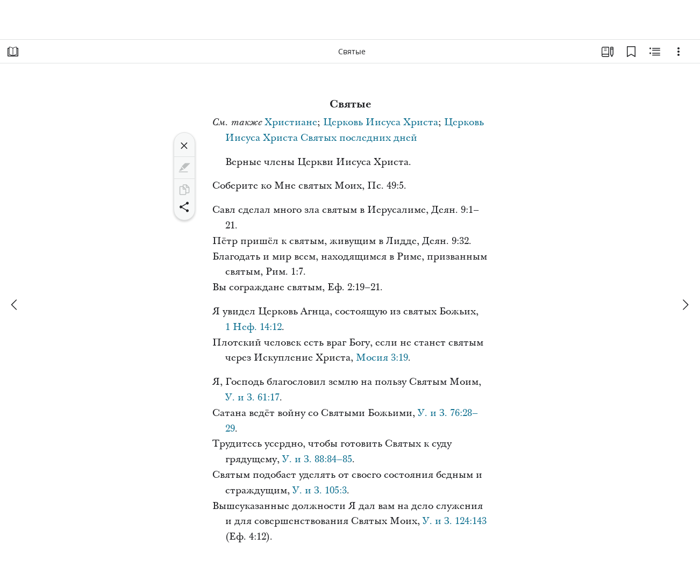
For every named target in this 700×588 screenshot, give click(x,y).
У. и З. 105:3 (320, 490)
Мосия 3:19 (382, 358)
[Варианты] (678, 52)
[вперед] (685, 305)
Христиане (291, 122)
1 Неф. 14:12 (253, 327)
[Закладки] (631, 52)
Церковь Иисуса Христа (381, 122)
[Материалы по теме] (655, 52)
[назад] (15, 305)
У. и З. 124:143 (455, 521)
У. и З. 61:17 (252, 397)
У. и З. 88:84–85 (317, 459)
